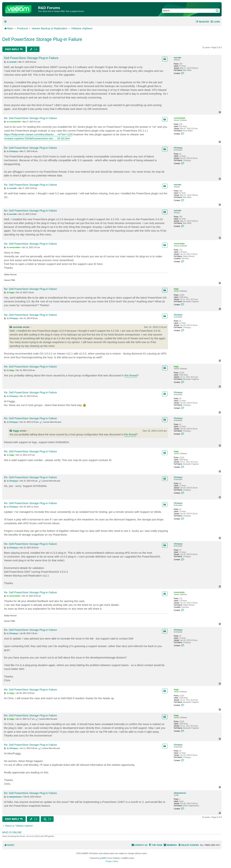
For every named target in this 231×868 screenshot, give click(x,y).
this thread (131, 375)
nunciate (177, 58)
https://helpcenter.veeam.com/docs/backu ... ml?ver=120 (38, 134)
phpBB (103, 858)
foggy (176, 289)
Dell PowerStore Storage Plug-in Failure (42, 39)
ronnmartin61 (180, 118)
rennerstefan (179, 244)
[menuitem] (215, 22)
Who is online (12, 832)
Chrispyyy (178, 148)
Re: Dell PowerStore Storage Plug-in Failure (30, 118)
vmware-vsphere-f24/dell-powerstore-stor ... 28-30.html (37, 138)
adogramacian (180, 793)
